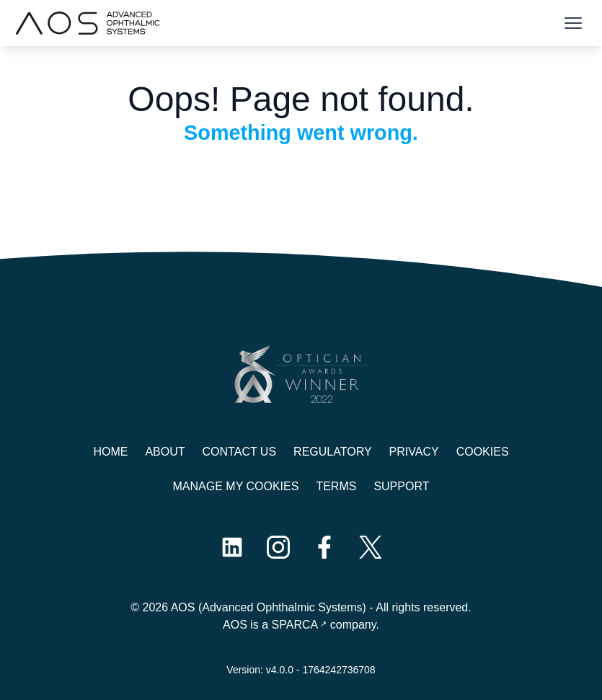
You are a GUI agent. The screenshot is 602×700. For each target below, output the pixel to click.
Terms (336, 486)
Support (401, 486)
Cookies (483, 452)
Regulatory (332, 452)
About (165, 452)
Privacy (414, 452)
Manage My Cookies (236, 486)
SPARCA (295, 625)
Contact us (240, 452)
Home (110, 452)
